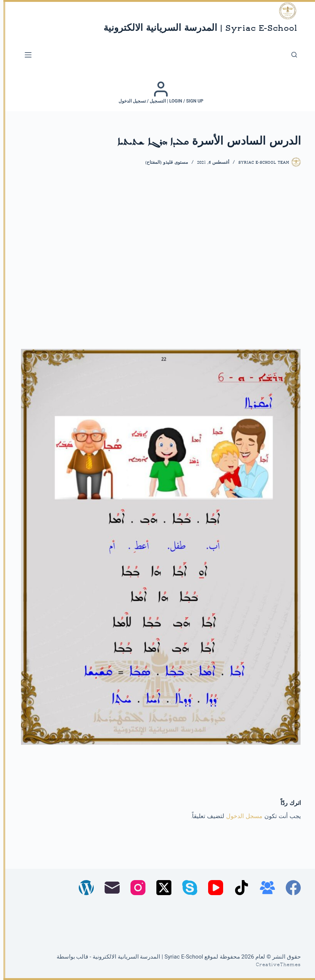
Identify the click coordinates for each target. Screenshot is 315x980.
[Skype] (186, 888)
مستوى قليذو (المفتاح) (163, 163)
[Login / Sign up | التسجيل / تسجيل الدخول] (158, 92)
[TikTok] (238, 888)
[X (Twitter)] (160, 888)
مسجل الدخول (241, 817)
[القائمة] (25, 55)
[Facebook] (290, 888)
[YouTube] (212, 888)
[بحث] (291, 55)
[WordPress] (83, 888)
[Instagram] (135, 888)
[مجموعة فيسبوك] (264, 888)
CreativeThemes (275, 965)
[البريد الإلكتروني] (109, 888)
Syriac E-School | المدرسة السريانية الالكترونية (197, 29)
